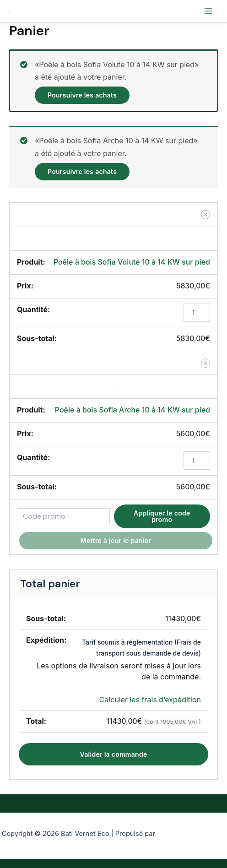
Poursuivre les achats (82, 95)
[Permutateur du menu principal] (208, 11)
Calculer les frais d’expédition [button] (150, 700)
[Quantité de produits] (197, 313)
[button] (205, 215)
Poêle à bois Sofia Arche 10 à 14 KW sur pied (132, 410)
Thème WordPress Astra (191, 834)
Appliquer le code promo (162, 516)
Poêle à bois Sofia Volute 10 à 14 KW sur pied (132, 262)
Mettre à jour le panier (116, 540)
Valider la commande (114, 754)
